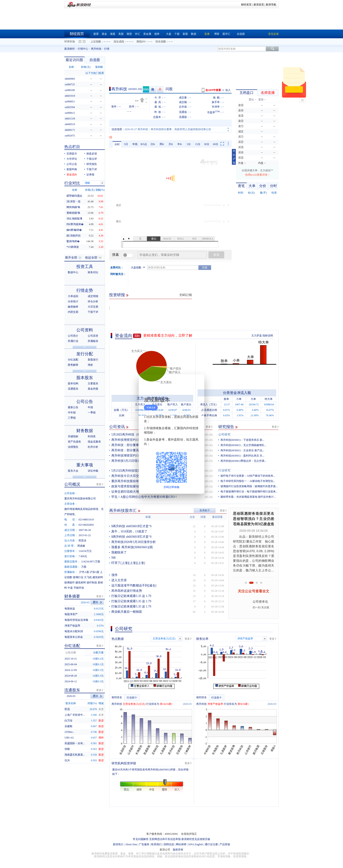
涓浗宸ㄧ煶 (73, 201)
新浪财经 (70, 49)
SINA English (195, 844)
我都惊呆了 (119, 552)
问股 (169, 89)
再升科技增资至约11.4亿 (128, 456)
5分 (189, 144)
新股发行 (93, 360)
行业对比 (72, 183)
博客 (217, 34)
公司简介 (73, 336)
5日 (126, 144)
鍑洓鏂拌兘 (73, 236)
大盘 (169, 34)
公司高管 (93, 336)
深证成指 (119, 42)
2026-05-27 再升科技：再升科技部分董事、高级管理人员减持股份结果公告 (168, 129)
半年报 (72, 413)
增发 (90, 365)
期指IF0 (141, 42)
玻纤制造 (92, 583)
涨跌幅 (99, 67)
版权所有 (178, 850)
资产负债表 (74, 442)
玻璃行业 (78, 577)
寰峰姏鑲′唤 (73, 213)
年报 (90, 407)
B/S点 (144, 144)
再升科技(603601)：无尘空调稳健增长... (243, 445)
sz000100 (70, 90)
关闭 (302, 100)
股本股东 (85, 378)
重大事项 (85, 465)
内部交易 (73, 312)
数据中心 (73, 272)
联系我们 (156, 844)
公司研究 (224, 435)
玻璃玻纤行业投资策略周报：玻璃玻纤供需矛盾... (249, 486)
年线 (135, 144)
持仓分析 (93, 301)
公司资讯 (117, 427)
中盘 (70, 588)
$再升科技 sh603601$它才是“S (131, 526)
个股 (177, 34)
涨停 (114, 575)
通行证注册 (211, 844)
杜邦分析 (93, 447)
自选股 (241, 34)
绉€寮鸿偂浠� (75, 224)
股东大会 (73, 471)
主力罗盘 (257, 336)
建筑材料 (98, 577)
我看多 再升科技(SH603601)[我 (132, 547)
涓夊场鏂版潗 (74, 219)
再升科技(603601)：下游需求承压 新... (242, 440)
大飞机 (88, 577)
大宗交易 (93, 307)
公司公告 (72, 164)
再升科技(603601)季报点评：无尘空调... (243, 461)
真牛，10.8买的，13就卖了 (129, 531)
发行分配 (85, 354)
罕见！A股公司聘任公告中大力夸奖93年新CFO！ (144, 497)
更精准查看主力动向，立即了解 (168, 335)
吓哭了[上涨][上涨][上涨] (128, 563)
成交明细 (93, 296)
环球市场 (70, 42)
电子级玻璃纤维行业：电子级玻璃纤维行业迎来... (249, 492)
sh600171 (70, 130)
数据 (194, 34)
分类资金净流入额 (237, 393)
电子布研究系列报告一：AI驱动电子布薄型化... (248, 481)
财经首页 (246, 5)
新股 (185, 34)
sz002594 (70, 107)
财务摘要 (72, 596)
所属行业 (73, 341)
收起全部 (91, 258)
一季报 (92, 413)
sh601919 (70, 96)
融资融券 (73, 307)
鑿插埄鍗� (73, 241)
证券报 (90, 175)
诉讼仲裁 (93, 471)
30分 (207, 144)
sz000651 (70, 101)
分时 (117, 144)
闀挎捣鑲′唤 (73, 207)
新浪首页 (259, 5)
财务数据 (85, 431)
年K (180, 144)
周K (162, 144)
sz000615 (70, 113)
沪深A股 (95, 572)
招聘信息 (169, 844)
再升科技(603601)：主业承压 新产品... (242, 450)
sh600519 (70, 124)
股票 (96, 34)
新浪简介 (118, 844)
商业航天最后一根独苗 (127, 612)
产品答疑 (225, 844)
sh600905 (70, 79)
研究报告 (226, 427)
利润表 (92, 436)
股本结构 (73, 383)
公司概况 (72, 484)
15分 (198, 144)
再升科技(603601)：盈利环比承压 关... (242, 456)
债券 (157, 34)
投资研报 (117, 295)
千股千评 (92, 169)
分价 (263, 186)
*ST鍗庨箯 (73, 247)
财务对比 (93, 272)
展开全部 (71, 258)
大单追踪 (73, 296)
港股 (113, 34)
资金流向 (124, 336)
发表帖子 (205, 510)
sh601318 (70, 119)
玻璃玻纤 (70, 583)
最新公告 (73, 407)
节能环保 (79, 588)
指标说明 (268, 336)
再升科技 (96, 49)
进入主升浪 (119, 580)
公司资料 (85, 330)
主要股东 (93, 383)
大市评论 (72, 159)
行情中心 (83, 49)
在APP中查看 (213, 90)
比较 (205, 268)
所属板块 (93, 341)
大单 (252, 186)
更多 (208, 427)
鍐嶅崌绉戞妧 (74, 196)
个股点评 (92, 159)
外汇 (138, 34)
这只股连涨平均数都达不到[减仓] (134, 585)
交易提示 (72, 154)
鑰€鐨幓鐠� (74, 230)
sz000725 (70, 84)
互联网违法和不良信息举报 (165, 839)
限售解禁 (73, 365)
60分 (216, 144)
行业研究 (224, 470)
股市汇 (226, 34)
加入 (228, 90)
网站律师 (181, 844)
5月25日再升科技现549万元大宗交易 (136, 471)
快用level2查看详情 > (257, 175)
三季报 (72, 418)
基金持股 (93, 389)
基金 (104, 34)
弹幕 (115, 255)
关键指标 (73, 436)
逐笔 (241, 186)
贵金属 (147, 34)
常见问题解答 (141, 839)
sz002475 (70, 136)
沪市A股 (84, 572)
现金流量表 (94, 442)
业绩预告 (73, 447)
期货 (129, 34)
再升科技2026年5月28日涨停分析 (134, 542)
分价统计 (73, 301)
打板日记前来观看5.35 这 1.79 (131, 596)
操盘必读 (92, 154)
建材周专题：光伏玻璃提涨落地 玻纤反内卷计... (248, 497)
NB (113, 558)
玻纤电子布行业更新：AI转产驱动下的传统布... (248, 476)
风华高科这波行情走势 (127, 591)
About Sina (131, 844)
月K (171, 144)
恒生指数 (161, 42)
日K (153, 144)
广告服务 (144, 844)
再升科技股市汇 (123, 511)
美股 (121, 34)
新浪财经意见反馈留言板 (196, 839)
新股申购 (72, 169)
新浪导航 (271, 5)
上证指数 (96, 42)
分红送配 (73, 360)
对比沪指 (234, 157)
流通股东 (73, 389)
